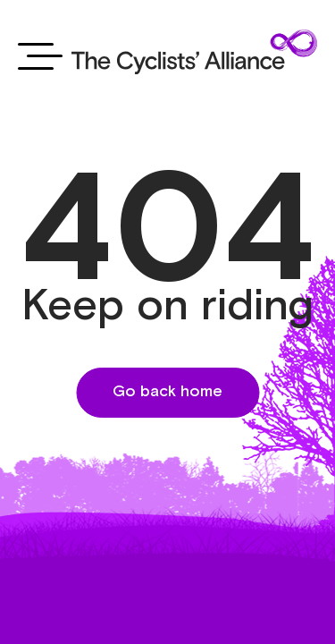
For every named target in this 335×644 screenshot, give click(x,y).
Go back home (167, 392)
